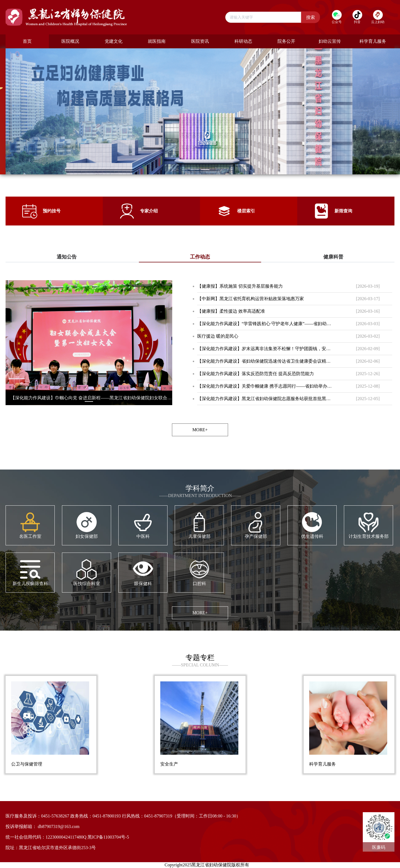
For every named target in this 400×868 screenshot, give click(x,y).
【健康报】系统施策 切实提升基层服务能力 (240, 286)
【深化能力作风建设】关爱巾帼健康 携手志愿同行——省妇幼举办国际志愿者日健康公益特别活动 (265, 386)
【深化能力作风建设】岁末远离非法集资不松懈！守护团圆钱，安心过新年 (265, 349)
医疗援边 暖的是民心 (218, 336)
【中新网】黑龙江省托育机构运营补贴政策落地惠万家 (251, 299)
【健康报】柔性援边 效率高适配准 (231, 311)
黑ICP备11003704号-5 (108, 837)
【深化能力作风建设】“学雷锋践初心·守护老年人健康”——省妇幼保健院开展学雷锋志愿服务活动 (265, 324)
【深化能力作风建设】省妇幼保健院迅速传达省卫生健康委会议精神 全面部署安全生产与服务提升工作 (265, 361)
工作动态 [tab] (200, 257)
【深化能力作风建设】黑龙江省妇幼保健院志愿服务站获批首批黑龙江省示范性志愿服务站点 (265, 399)
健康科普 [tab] (333, 257)
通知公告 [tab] (67, 257)
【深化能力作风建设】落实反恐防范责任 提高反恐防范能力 (256, 374)
